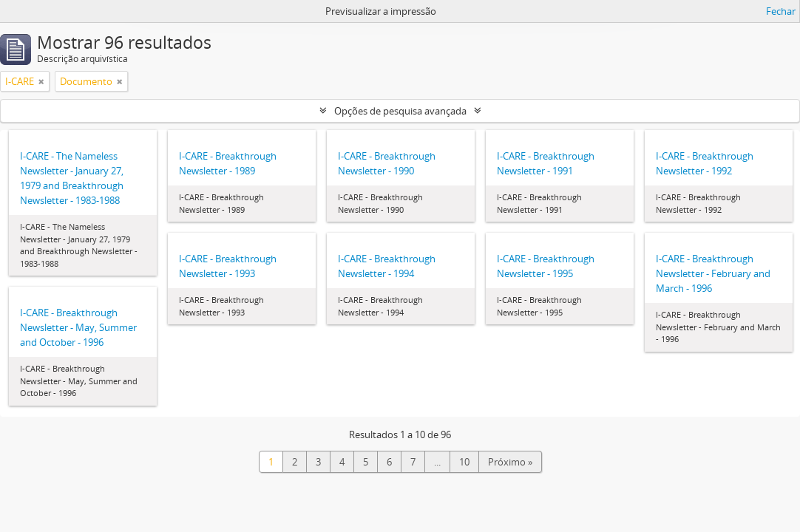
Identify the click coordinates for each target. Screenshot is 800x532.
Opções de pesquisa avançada (400, 111)
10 (464, 462)
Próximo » (510, 462)
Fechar (781, 11)
